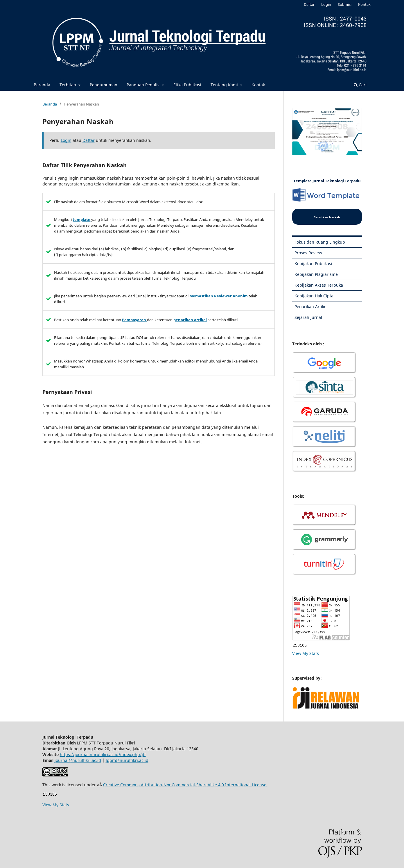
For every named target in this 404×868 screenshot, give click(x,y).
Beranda (42, 85)
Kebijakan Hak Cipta (314, 296)
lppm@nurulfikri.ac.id (127, 760)
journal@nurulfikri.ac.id (78, 760)
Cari (360, 85)
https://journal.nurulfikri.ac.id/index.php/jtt (103, 754)
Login (326, 4)
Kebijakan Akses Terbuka (319, 285)
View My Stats (306, 653)
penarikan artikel (190, 320)
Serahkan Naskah (327, 217)
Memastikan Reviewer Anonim (219, 296)
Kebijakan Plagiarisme (316, 274)
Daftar (309, 4)
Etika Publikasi (187, 85)
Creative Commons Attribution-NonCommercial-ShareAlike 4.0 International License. (185, 785)
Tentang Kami (225, 85)
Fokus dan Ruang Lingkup (320, 242)
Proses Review (308, 253)
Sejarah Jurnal (308, 317)
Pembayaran (134, 320)
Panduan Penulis (144, 85)
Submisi (345, 4)
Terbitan (68, 85)
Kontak (258, 85)
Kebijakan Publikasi (313, 264)
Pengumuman (104, 85)
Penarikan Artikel (311, 307)
